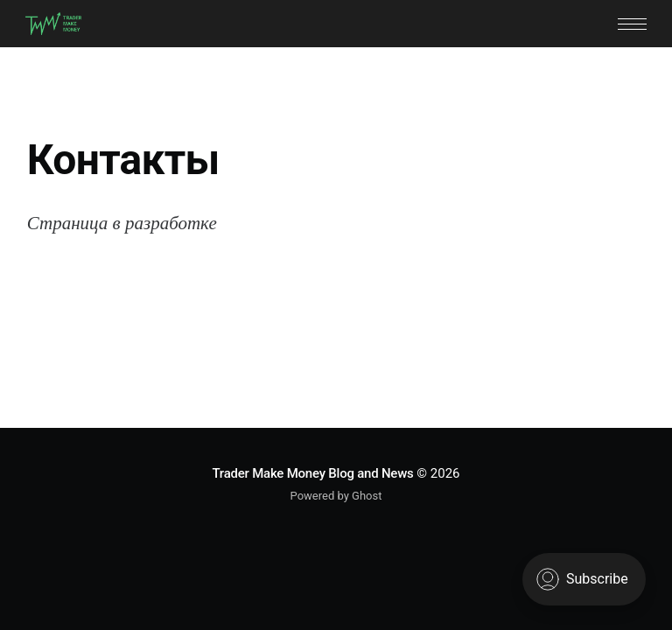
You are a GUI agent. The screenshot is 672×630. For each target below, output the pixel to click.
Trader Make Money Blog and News (312, 473)
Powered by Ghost (336, 496)
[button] (632, 24)
